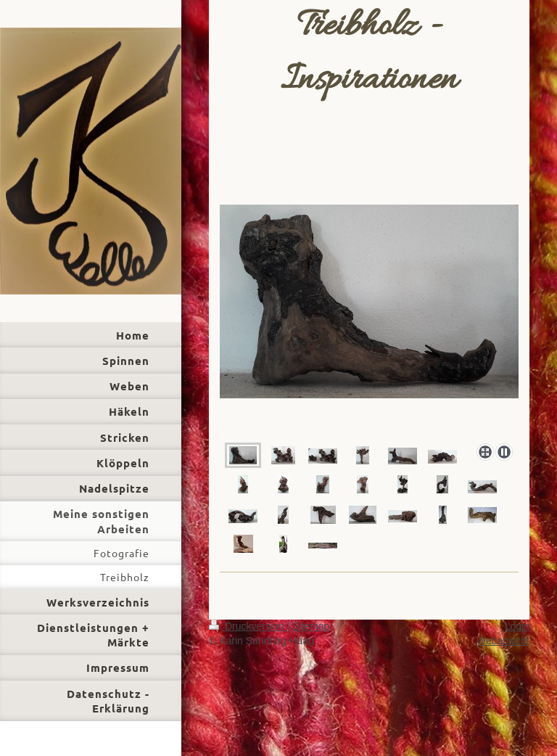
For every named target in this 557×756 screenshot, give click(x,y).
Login (517, 626)
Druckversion (248, 626)
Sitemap (311, 626)
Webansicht (503, 641)
